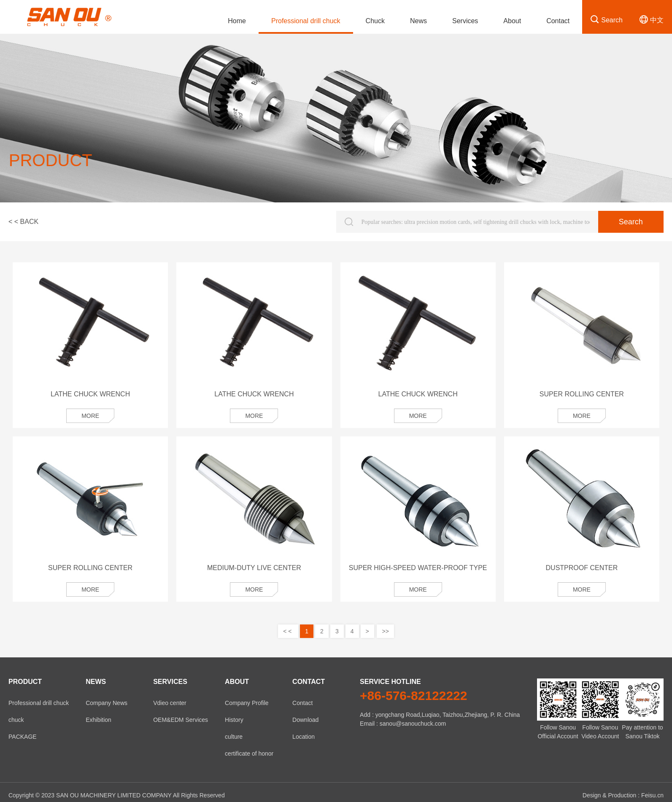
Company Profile (247, 703)
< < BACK (23, 222)
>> (385, 631)
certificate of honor (249, 754)
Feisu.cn (652, 795)
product (25, 682)
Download (305, 720)
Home (237, 21)
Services (465, 21)
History (234, 720)
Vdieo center (170, 703)
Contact (558, 21)
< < (288, 631)
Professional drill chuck (306, 21)
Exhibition (99, 720)
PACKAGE (23, 737)
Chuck (375, 21)
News (418, 21)
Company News (107, 703)
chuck (16, 720)
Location (304, 737)
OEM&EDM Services (181, 720)
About (512, 21)
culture (234, 737)
